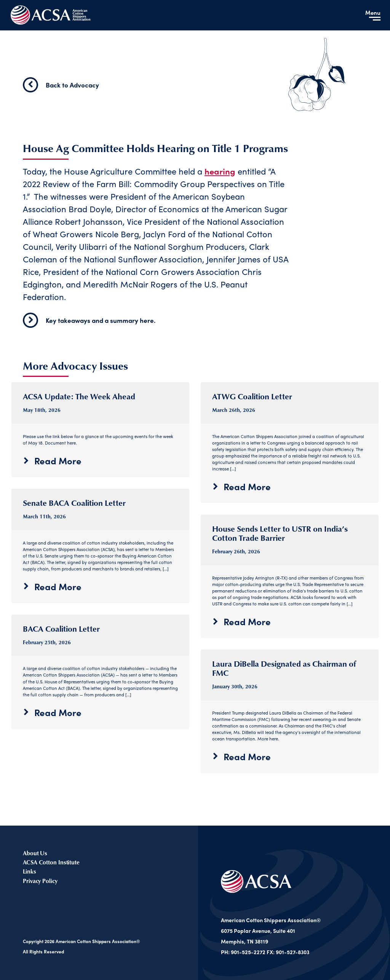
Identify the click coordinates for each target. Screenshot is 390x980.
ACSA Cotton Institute (51, 862)
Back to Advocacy (61, 85)
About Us (35, 853)
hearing (220, 171)
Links (30, 872)
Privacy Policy (40, 881)
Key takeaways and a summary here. (89, 320)
